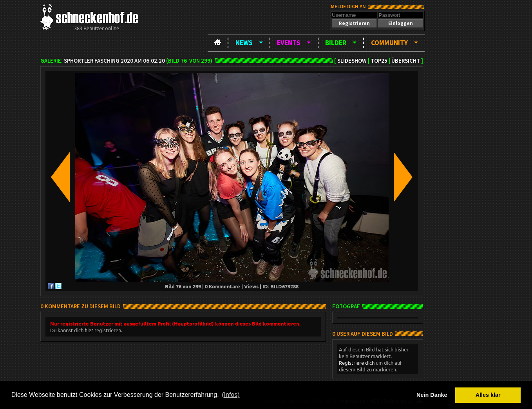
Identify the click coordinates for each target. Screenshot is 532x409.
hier (89, 330)
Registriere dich (357, 363)
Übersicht (406, 61)
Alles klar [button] (488, 395)
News (244, 43)
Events (289, 43)
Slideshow (352, 61)
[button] (354, 23)
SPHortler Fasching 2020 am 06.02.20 (114, 61)
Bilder (336, 43)
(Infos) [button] (231, 395)
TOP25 (379, 61)
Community (389, 43)
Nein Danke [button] (432, 395)
